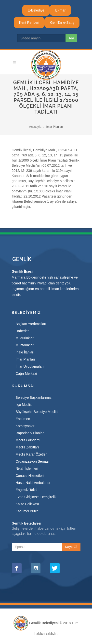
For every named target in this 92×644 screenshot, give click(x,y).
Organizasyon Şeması (33, 461)
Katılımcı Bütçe (27, 511)
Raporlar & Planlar (30, 433)
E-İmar (60, 10)
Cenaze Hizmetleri (30, 476)
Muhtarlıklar (25, 345)
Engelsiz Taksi (26, 490)
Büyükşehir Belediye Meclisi (37, 412)
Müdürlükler (25, 338)
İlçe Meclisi (24, 405)
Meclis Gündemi (28, 440)
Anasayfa (35, 127)
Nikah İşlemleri (27, 468)
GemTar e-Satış (62, 23)
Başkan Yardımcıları (31, 324)
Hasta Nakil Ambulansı (33, 483)
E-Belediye (36, 10)
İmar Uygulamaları (30, 366)
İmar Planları (55, 127)
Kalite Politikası (27, 504)
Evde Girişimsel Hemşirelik (36, 497)
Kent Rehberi (29, 23)
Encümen (23, 419)
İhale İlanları (25, 352)
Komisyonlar (25, 426)
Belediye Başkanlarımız (34, 398)
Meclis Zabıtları (27, 447)
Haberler (22, 331)
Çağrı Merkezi (26, 374)
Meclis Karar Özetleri (32, 454)
